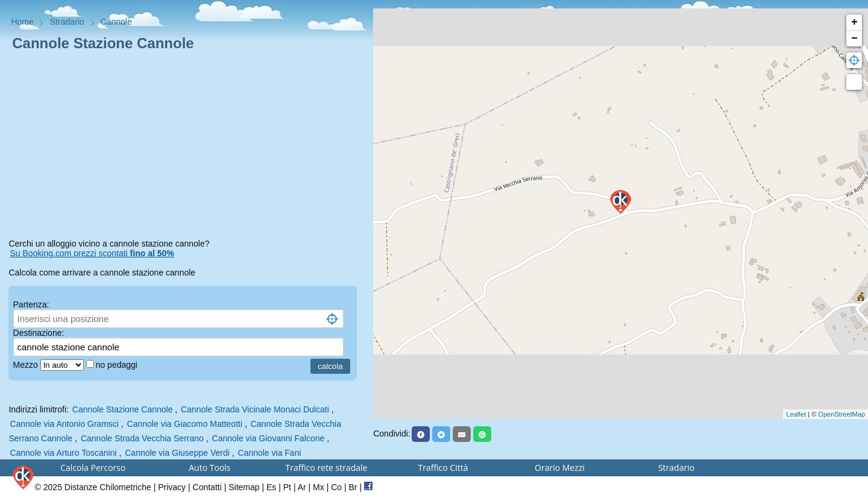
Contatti (207, 487)
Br (353, 487)
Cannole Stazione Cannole (123, 409)
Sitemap (244, 487)
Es (271, 487)
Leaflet (796, 414)
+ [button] (854, 22)
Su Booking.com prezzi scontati (92, 253)
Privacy (172, 487)
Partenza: (31, 304)
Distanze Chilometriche (108, 487)
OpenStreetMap (841, 414)
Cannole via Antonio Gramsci (64, 424)
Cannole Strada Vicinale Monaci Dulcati (255, 409)
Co (336, 487)
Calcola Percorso (93, 468)
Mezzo (27, 365)
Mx (319, 487)
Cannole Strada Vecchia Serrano (143, 438)
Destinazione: (39, 333)
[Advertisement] (186, 147)
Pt (287, 487)
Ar (302, 487)
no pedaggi (118, 365)
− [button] (854, 39)
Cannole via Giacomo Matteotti (185, 424)
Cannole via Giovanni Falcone (269, 438)
